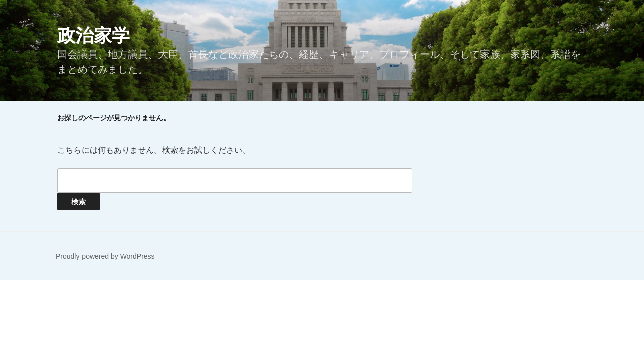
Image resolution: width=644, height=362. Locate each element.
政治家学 (94, 35)
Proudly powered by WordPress (105, 256)
